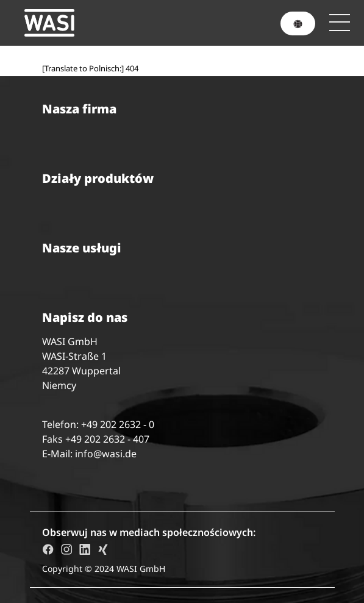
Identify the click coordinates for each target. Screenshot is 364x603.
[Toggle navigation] (340, 23)
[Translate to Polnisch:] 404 (90, 68)
